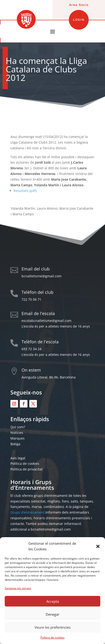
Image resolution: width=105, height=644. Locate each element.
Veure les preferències (52, 627)
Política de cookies (52, 638)
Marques (17, 438)
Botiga (15, 444)
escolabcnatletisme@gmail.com (46, 321)
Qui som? (18, 427)
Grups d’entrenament (27, 512)
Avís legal (18, 458)
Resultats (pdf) (25, 191)
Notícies (17, 433)
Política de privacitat (26, 469)
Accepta (53, 601)
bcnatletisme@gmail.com (42, 276)
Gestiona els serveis (18, 588)
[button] (98, 546)
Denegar (52, 614)
